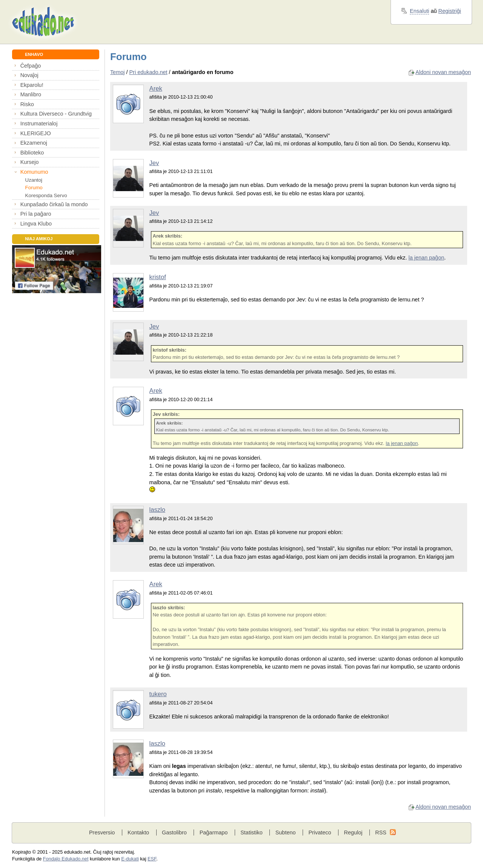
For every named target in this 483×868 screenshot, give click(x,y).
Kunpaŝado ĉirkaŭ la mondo (54, 204)
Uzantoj (34, 180)
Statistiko (251, 832)
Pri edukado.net (148, 72)
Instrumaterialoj (39, 124)
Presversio (102, 832)
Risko (27, 104)
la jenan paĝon (426, 258)
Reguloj (353, 832)
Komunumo (34, 172)
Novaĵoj (29, 75)
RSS (381, 832)
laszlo (157, 510)
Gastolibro (174, 832)
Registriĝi (450, 11)
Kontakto (138, 832)
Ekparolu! (32, 85)
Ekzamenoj (34, 143)
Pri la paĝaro (36, 214)
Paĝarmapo (214, 832)
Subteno (286, 832)
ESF (152, 859)
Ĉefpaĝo (31, 66)
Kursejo (30, 162)
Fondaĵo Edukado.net (66, 859)
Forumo (34, 188)
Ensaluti (419, 11)
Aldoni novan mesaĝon (443, 72)
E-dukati (130, 859)
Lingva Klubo (36, 224)
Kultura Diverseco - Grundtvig (56, 114)
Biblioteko (32, 153)
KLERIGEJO (36, 133)
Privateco (320, 832)
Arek (156, 89)
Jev (154, 163)
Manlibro (31, 94)
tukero (158, 694)
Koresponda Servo (46, 195)
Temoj (118, 72)
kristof (158, 277)
